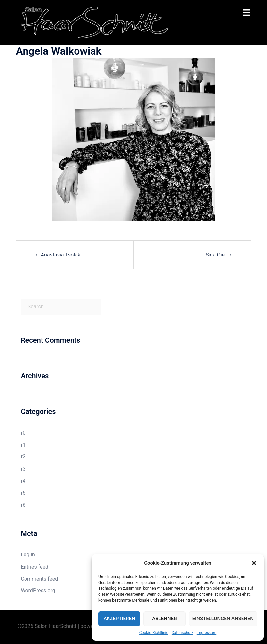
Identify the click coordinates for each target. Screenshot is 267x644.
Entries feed (35, 567)
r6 (23, 505)
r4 (23, 481)
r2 (23, 457)
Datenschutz (183, 633)
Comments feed (40, 579)
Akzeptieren (119, 619)
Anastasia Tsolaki (61, 255)
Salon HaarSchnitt (56, 626)
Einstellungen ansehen (223, 619)
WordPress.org (38, 591)
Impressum (207, 633)
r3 (23, 469)
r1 (23, 445)
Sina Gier (216, 255)
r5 (23, 493)
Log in (28, 555)
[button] (254, 563)
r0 (23, 433)
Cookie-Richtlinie (154, 633)
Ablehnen (164, 619)
